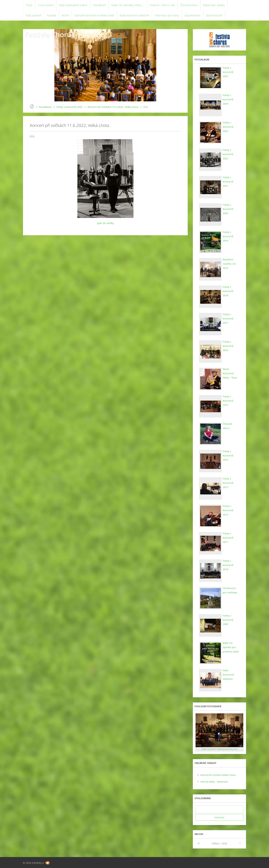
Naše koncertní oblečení (134, 15)
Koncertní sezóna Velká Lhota (218, 775)
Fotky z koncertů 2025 (228, 72)
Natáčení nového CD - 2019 (230, 264)
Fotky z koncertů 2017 (228, 319)
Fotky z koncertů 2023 (228, 127)
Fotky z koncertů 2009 (228, 620)
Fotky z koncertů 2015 (228, 401)
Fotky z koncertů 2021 (228, 182)
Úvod (29, 5)
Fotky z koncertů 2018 (228, 291)
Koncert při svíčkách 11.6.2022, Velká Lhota (113, 107)
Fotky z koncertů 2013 (228, 483)
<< (199, 843)
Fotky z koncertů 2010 (228, 565)
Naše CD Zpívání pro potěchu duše (231, 647)
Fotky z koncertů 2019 (228, 236)
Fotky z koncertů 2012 (228, 510)
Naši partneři (34, 15)
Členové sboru (189, 5)
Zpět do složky (105, 223)
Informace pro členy (167, 15)
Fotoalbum (99, 5)
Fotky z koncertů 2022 (70, 107)
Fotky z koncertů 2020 (228, 209)
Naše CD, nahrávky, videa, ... (128, 5)
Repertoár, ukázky (214, 5)
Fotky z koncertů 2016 (228, 346)
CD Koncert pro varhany (230, 590)
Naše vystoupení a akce (73, 5)
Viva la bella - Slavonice (214, 782)
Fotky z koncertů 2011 (228, 538)
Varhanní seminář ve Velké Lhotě (94, 15)
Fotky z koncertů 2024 (228, 99)
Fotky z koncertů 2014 (228, 455)
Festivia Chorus (50, 34)
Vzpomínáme (193, 15)
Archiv (65, 15)
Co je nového (46, 5)
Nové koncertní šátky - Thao (230, 373)
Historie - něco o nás (162, 5)
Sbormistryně (214, 15)
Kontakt (52, 15)
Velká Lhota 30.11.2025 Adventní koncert (220, 749)
